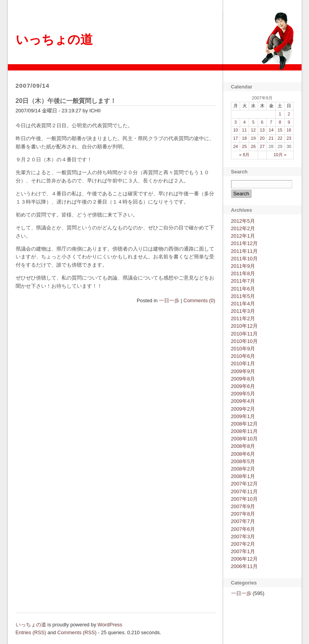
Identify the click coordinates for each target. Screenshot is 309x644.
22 (280, 138)
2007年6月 (243, 529)
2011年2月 (243, 318)
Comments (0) (199, 300)
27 (262, 146)
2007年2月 (243, 544)
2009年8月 (243, 379)
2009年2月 (243, 409)
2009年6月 (243, 386)
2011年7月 (243, 281)
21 (271, 138)
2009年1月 (243, 416)
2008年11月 (245, 431)
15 (280, 130)
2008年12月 (245, 424)
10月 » (280, 155)
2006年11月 (245, 566)
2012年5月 (243, 221)
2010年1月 (243, 363)
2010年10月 (245, 341)
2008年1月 (243, 476)
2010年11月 (245, 334)
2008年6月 (243, 454)
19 (253, 138)
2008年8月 (243, 446)
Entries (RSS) (31, 632)
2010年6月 (243, 356)
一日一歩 (169, 300)
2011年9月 (243, 266)
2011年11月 (245, 251)
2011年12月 (245, 243)
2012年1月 (243, 236)
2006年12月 (245, 559)
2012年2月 (243, 228)
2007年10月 (245, 499)
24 (235, 146)
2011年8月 (243, 273)
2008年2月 (243, 469)
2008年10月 (245, 439)
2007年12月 (245, 484)
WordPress (110, 625)
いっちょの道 (54, 40)
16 (289, 130)
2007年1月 (243, 551)
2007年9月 (243, 506)
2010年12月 (245, 326)
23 (289, 138)
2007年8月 (243, 514)
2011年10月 (245, 259)
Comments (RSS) (77, 632)
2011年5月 (243, 296)
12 (253, 130)
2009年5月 (243, 394)
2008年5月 (243, 461)
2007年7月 (243, 521)
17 (235, 138)
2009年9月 (243, 371)
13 (262, 130)
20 (262, 138)
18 (244, 138)
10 (235, 130)
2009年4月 (243, 401)
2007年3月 (243, 537)
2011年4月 (243, 304)
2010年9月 (243, 349)
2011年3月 (243, 311)
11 (244, 130)
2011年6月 (243, 289)
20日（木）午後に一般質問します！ (66, 101)
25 (244, 146)
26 (253, 146)
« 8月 (245, 155)
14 (271, 130)
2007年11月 (245, 492)
